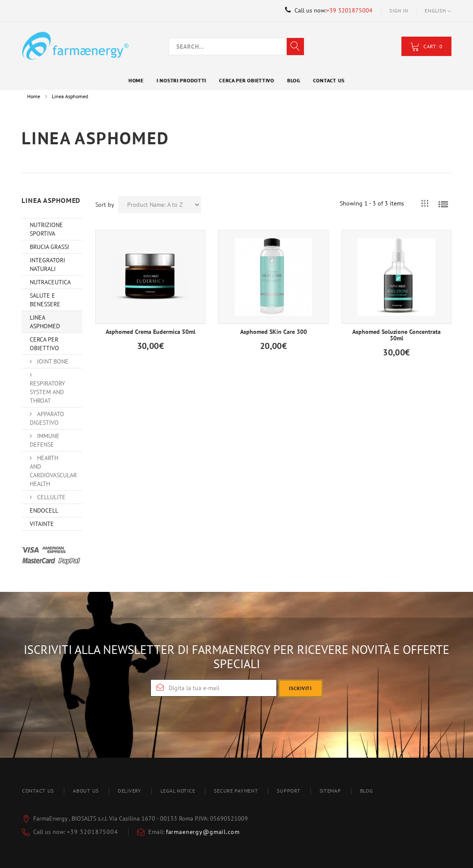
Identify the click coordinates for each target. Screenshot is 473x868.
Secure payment (236, 791)
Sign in (399, 11)
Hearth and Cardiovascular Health (53, 471)
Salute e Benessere (45, 300)
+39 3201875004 (349, 10)
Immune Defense (45, 440)
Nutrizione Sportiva (46, 229)
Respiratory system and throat (47, 392)
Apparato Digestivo (47, 418)
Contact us (38, 791)
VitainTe (42, 524)
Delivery (130, 791)
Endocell (44, 510)
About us (86, 791)
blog (366, 791)
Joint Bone (52, 361)
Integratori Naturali (47, 264)
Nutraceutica (50, 282)
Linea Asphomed (45, 322)
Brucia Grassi (49, 247)
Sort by (105, 205)
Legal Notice (178, 791)
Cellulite (50, 497)
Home (34, 96)
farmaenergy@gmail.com (203, 832)
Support (288, 791)
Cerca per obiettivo (44, 344)
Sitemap (330, 791)
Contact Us (329, 80)
